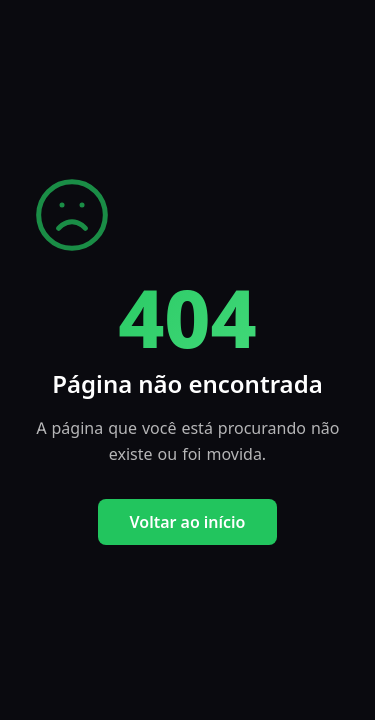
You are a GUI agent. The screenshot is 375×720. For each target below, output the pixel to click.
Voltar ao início (188, 522)
